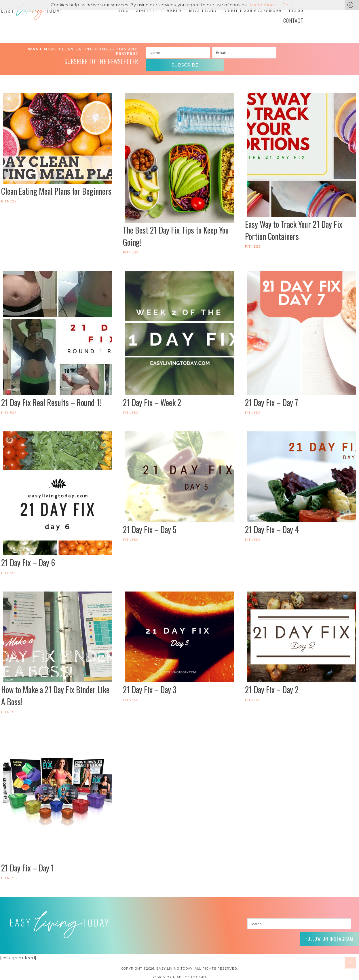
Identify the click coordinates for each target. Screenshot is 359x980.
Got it (288, 5)
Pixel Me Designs (190, 973)
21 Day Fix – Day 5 (150, 525)
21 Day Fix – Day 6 (28, 558)
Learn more (263, 5)
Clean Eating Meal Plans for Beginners (56, 187)
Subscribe (310, 53)
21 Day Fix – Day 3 (150, 685)
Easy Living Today (44, 14)
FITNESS (9, 197)
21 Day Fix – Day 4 (272, 525)
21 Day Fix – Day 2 (272, 685)
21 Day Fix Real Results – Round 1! (51, 398)
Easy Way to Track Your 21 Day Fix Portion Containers (294, 226)
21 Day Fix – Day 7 (271, 398)
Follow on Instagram (324, 933)
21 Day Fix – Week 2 (152, 398)
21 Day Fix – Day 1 (28, 864)
